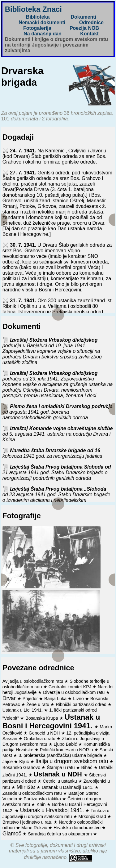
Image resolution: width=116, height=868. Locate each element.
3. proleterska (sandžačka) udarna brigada (61, 755)
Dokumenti (83, 17)
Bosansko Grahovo (22, 767)
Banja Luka (56, 699)
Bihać (88, 767)
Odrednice (91, 22)
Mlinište (27, 787)
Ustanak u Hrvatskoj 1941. (53, 810)
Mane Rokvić (35, 828)
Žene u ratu (39, 704)
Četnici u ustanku (60, 781)
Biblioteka (38, 17)
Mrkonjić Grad (93, 816)
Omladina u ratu (40, 739)
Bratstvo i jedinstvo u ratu (28, 822)
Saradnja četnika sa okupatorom (60, 834)
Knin (42, 804)
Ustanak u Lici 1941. (23, 710)
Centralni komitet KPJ (71, 687)
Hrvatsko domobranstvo (78, 828)
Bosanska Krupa (42, 718)
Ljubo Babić (66, 744)
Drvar (10, 698)
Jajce (8, 762)
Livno (79, 699)
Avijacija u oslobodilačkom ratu (34, 681)
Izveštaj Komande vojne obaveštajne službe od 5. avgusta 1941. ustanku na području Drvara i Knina (58, 434)
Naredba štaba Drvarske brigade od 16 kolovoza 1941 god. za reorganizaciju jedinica (52, 453)
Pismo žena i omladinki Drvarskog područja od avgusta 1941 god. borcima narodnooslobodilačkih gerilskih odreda (58, 412)
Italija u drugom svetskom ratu (73, 761)
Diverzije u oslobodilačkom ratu (74, 692)
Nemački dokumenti (42, 22)
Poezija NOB (84, 28)
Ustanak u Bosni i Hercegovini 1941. (51, 721)
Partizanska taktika (43, 799)
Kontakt (89, 34)
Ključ (25, 762)
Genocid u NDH (45, 733)
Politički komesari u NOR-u (67, 750)
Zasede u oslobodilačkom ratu (33, 793)
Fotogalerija (37, 28)
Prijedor (31, 699)
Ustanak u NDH (59, 774)
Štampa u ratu (61, 767)
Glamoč (13, 834)
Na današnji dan (43, 34)
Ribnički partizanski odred (82, 704)
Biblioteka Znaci (33, 9)
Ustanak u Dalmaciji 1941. (68, 787)
